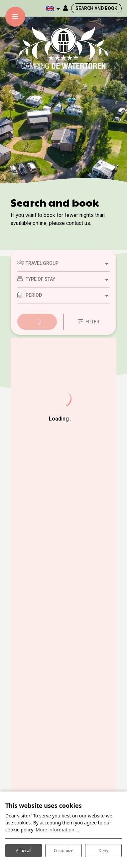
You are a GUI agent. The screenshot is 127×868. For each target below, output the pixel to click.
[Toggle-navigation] (15, 17)
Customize (63, 851)
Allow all (24, 851)
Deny (103, 851)
